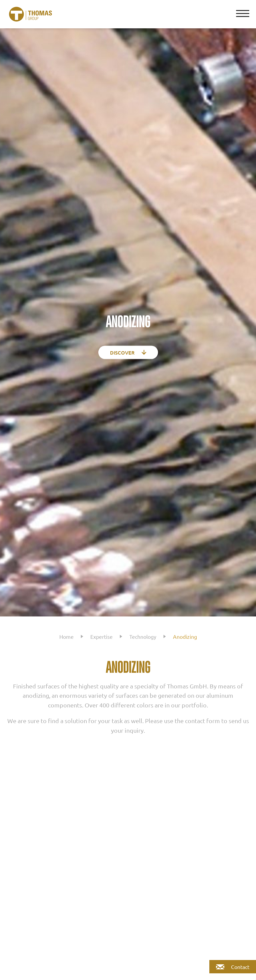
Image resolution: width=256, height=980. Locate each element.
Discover (128, 352)
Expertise (101, 636)
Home (66, 636)
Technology (143, 636)
